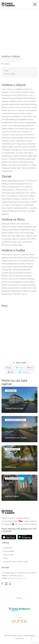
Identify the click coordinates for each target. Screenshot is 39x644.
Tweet (19, 368)
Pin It (30, 368)
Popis (6, 71)
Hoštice (6, 64)
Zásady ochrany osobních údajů (16, 562)
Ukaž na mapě (10, 74)
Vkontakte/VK (25, 372)
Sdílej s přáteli (20, 362)
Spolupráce (8, 548)
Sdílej (9, 368)
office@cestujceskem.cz (16, 578)
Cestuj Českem (9, 551)
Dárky (5, 558)
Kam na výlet (8, 555)
